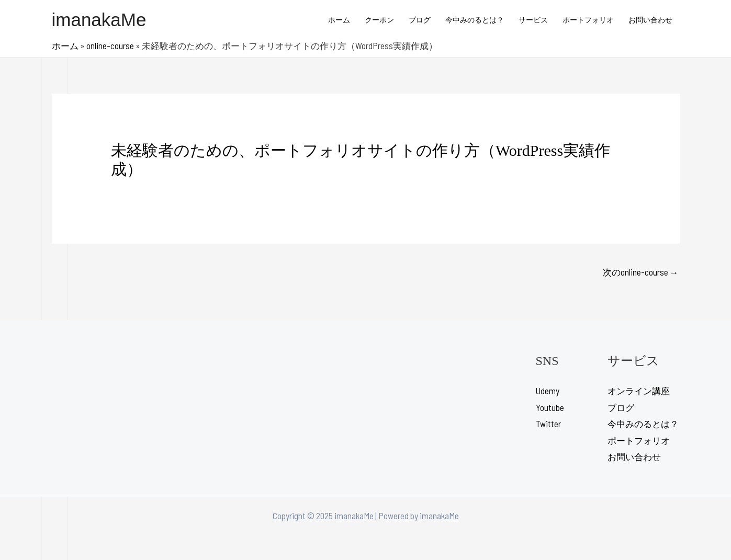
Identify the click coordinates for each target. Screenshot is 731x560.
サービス (533, 20)
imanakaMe (99, 20)
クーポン (379, 20)
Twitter (548, 424)
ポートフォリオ (588, 20)
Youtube (550, 407)
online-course (110, 45)
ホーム (339, 20)
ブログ (420, 20)
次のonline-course (641, 272)
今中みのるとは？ (475, 20)
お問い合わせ (650, 20)
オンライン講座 (639, 391)
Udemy (548, 391)
